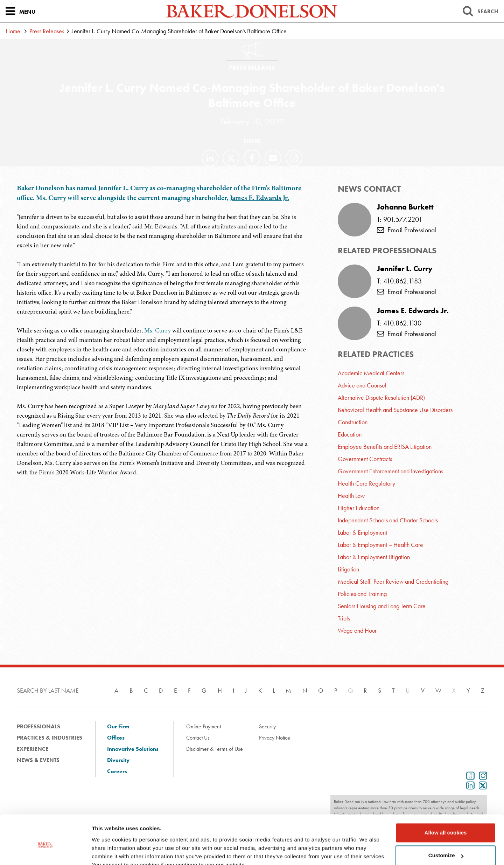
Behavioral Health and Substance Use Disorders (395, 410)
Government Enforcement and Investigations (390, 471)
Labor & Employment (362, 532)
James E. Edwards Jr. (260, 198)
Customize (446, 822)
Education (350, 434)
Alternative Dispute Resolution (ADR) (381, 397)
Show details (108, 851)
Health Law (351, 496)
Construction (353, 422)
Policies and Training (362, 594)
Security (267, 726)
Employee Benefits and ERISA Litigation (385, 447)
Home (13, 31)
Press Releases (47, 31)
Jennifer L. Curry (405, 269)
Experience (33, 749)
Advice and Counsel (362, 385)
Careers (117, 771)
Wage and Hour (357, 630)
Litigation (348, 569)
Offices (116, 738)
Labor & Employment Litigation (374, 557)
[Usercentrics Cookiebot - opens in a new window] (45, 851)
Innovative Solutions (133, 749)
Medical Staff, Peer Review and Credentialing (393, 581)
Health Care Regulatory (366, 483)
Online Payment (204, 726)
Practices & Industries (50, 738)
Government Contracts (365, 459)
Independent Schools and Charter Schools (388, 520)
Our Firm (118, 726)
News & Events (38, 760)
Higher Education (359, 508)
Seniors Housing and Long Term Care (382, 606)
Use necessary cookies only (446, 846)
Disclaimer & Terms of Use (215, 749)
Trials (344, 618)
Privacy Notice (275, 738)
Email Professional (407, 230)
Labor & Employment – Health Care (380, 545)
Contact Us (198, 738)
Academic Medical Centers (371, 373)
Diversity (118, 760)
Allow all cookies (446, 800)
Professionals (38, 726)
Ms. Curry (157, 330)
